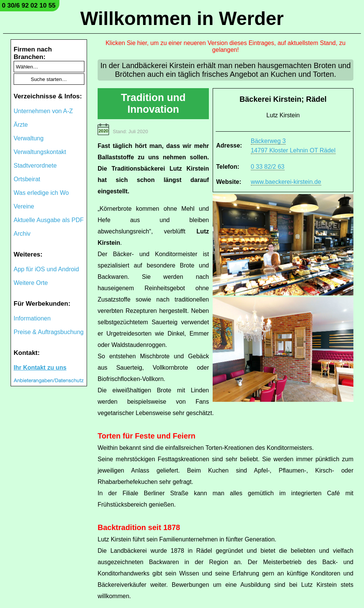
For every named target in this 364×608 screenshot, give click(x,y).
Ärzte (21, 125)
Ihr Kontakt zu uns (40, 368)
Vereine (24, 206)
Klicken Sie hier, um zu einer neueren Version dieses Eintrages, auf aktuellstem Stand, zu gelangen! (226, 46)
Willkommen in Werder (182, 19)
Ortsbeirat (27, 179)
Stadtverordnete (35, 166)
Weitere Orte (31, 283)
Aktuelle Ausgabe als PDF (49, 220)
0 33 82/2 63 (268, 167)
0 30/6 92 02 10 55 (29, 5)
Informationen (32, 318)
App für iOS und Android (46, 269)
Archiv (22, 234)
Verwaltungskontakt (40, 152)
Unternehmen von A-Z (43, 111)
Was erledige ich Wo (41, 193)
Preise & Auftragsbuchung (49, 332)
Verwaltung (29, 138)
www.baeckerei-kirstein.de (286, 182)
